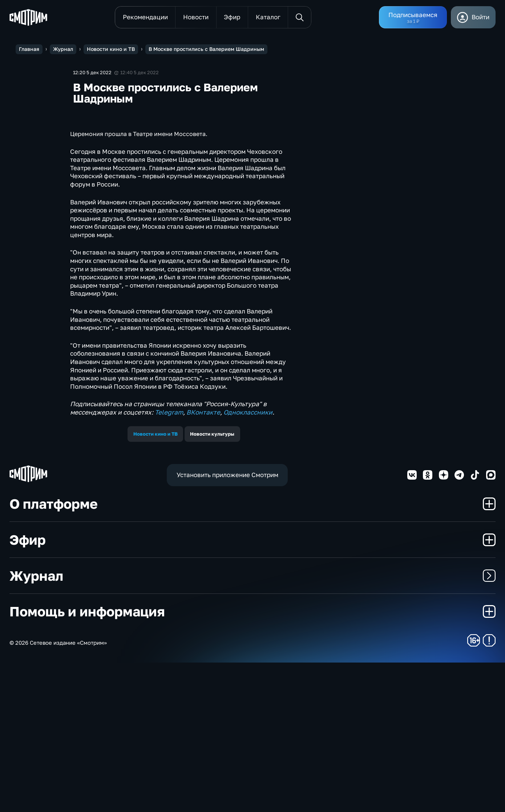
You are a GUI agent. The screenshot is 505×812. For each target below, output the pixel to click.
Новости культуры (212, 583)
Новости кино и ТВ (155, 583)
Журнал (252, 725)
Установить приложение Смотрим (227, 624)
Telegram (169, 562)
